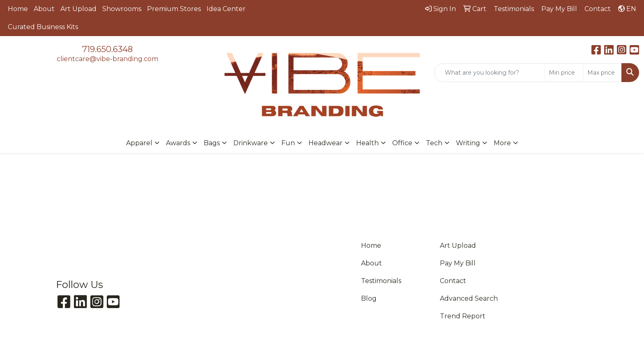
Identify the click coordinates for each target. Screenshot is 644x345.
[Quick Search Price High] (602, 73)
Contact (453, 281)
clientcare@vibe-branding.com (107, 59)
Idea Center (226, 9)
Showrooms (122, 9)
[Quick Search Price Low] (564, 73)
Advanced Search (469, 298)
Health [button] (367, 143)
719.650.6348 (107, 49)
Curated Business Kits (43, 27)
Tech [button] (434, 143)
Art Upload (78, 9)
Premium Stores (174, 9)
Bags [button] (212, 143)
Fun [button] (288, 143)
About (44, 9)
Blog (369, 298)
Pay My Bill (458, 263)
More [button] (502, 143)
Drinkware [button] (251, 143)
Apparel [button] (139, 143)
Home (18, 9)
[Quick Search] (489, 73)
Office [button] (402, 143)
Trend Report (463, 316)
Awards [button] (178, 143)
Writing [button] (468, 143)
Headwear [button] (325, 143)
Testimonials (381, 281)
